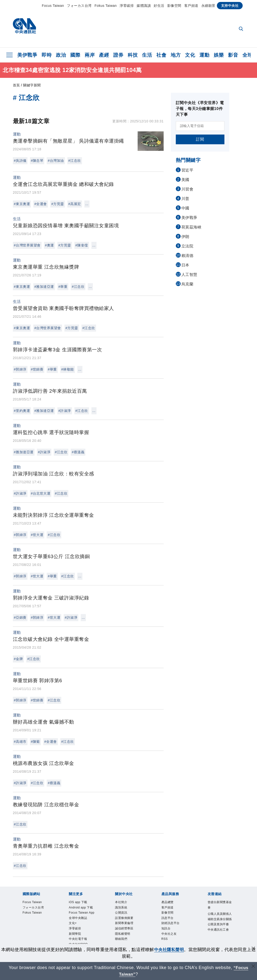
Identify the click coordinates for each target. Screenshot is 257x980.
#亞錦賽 (20, 617)
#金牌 (18, 659)
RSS (165, 939)
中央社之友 (169, 934)
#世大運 (37, 535)
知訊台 (166, 928)
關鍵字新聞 (32, 85)
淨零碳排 (127, 6)
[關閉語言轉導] (253, 967)
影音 (233, 55)
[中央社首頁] (24, 27)
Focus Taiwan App (82, 913)
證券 (118, 55)
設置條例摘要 (124, 918)
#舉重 (63, 287)
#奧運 (49, 245)
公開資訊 (121, 913)
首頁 (16, 85)
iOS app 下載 (78, 902)
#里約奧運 (22, 411)
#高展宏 (75, 204)
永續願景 (208, 6)
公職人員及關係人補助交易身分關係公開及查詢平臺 (220, 919)
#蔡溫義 (78, 452)
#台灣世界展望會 (27, 245)
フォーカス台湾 (79, 6)
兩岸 (90, 55)
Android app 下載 (81, 907)
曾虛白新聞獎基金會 (220, 905)
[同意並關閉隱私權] (253, 949)
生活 (147, 55)
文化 (190, 55)
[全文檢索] (241, 29)
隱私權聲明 (123, 934)
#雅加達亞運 (44, 287)
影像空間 (174, 6)
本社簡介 (121, 902)
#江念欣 (75, 161)
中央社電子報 (78, 939)
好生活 (159, 6)
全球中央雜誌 (78, 918)
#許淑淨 (65, 411)
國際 (75, 55)
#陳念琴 (37, 161)
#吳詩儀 (20, 161)
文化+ (73, 923)
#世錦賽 (37, 369)
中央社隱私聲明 (169, 950)
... (87, 204)
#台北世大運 (41, 493)
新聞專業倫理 (124, 923)
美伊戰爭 (27, 55)
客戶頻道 (191, 6)
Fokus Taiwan (106, 6)
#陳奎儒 (82, 245)
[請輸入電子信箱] (200, 126)
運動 (204, 55)
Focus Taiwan (53, 6)
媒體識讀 (144, 6)
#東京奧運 (22, 204)
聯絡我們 (121, 939)
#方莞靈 (58, 204)
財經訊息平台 (171, 923)
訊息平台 (168, 918)
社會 (161, 55)
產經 (104, 55)
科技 (133, 55)
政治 (61, 55)
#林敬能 (68, 369)
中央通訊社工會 (218, 930)
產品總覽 (168, 902)
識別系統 (121, 907)
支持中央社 (230, 6)
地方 (176, 55)
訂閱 (200, 139)
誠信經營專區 (124, 928)
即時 (47, 55)
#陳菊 (35, 742)
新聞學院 (75, 934)
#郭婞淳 (20, 369)
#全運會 (41, 204)
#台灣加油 (56, 161)
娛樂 (219, 55)
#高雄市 (20, 742)
